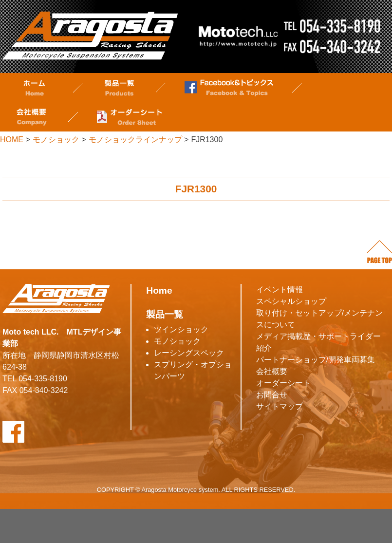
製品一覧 (119, 88)
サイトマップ (280, 406)
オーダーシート (129, 117)
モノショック (177, 341)
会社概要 (32, 117)
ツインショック (181, 329)
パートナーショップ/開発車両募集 (316, 360)
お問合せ (272, 395)
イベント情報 (280, 290)
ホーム (34, 88)
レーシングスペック (189, 353)
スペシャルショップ (291, 301)
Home (159, 290)
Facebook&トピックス (229, 88)
